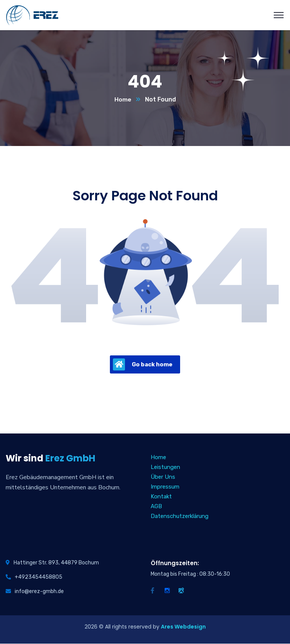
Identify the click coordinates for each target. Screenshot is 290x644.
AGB (156, 507)
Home (123, 100)
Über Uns (163, 477)
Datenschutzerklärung (180, 516)
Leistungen (165, 467)
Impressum (165, 487)
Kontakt (161, 497)
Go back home (143, 365)
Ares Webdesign (183, 627)
